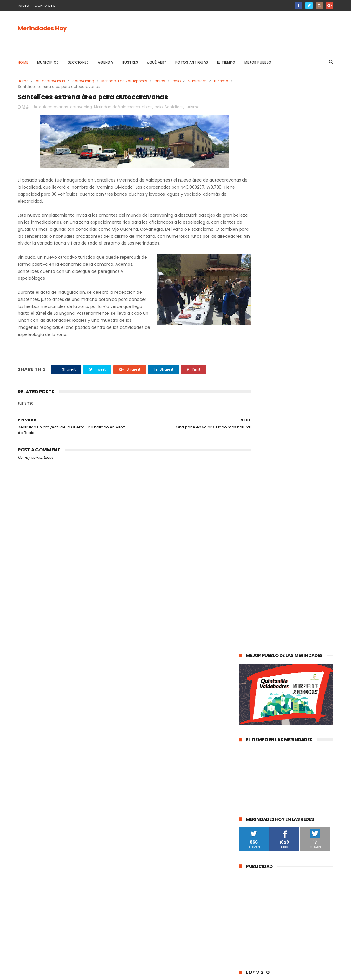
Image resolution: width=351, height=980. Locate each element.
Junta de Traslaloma (309, 741)
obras (160, 81)
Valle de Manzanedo (276, 708)
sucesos (311, 577)
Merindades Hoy (42, 29)
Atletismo (273, 675)
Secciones (78, 62)
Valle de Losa (254, 643)
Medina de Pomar (280, 577)
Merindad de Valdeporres (124, 81)
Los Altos (291, 719)
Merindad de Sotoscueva (264, 654)
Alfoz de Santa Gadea (262, 741)
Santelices (197, 81)
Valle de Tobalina (257, 621)
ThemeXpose (51, 973)
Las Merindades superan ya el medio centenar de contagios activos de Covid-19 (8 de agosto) (301, 457)
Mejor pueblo (258, 62)
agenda (249, 577)
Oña (246, 632)
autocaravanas (50, 81)
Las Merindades (256, 599)
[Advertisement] (226, 33)
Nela (299, 785)
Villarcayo (251, 588)
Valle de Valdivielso (259, 752)
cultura (307, 588)
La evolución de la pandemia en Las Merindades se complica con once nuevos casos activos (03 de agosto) (285, 491)
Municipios (48, 62)
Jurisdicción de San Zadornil (300, 730)
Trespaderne (314, 686)
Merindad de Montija (299, 697)
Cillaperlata (306, 774)
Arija (246, 708)
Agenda (106, 62)
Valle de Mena (280, 588)
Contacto (45, 6)
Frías (246, 697)
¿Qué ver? (157, 62)
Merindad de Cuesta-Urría (265, 763)
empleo (300, 665)
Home (23, 62)
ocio (177, 81)
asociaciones (254, 686)
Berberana (306, 763)
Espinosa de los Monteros (265, 610)
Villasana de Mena (258, 719)
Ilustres (130, 62)
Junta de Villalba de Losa (264, 785)
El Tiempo (226, 62)
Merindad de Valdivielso (263, 665)
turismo (221, 81)
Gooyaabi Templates (113, 973)
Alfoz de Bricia (255, 730)
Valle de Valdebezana (301, 621)
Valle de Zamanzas (308, 675)
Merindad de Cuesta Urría (265, 774)
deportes (305, 610)
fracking (265, 697)
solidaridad (284, 686)
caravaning (83, 81)
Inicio (23, 6)
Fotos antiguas (192, 62)
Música (280, 643)
